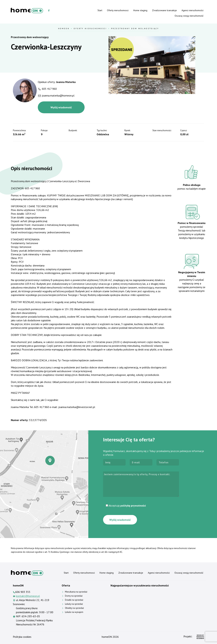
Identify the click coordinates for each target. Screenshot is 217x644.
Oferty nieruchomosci (118, 10)
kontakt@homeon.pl (28, 596)
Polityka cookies (22, 637)
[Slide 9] (149, 89)
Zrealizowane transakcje (164, 10)
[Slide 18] (177, 89)
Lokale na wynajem (74, 612)
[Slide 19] (181, 89)
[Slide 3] (130, 89)
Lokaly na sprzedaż (74, 604)
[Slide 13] (161, 89)
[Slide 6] (139, 89)
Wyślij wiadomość (61, 107)
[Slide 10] (152, 89)
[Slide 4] (133, 89)
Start (100, 10)
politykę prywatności (133, 506)
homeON (107, 637)
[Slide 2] (126, 89)
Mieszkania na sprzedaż (76, 592)
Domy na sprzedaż (74, 596)
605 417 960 (49, 89)
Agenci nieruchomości (193, 10)
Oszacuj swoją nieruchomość (189, 16)
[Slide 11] (155, 89)
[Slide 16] (171, 89)
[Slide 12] (158, 89)
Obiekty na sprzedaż (74, 608)
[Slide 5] (136, 89)
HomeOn (64, 28)
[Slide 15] (168, 89)
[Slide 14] (165, 89)
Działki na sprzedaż (74, 600)
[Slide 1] (123, 89)
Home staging (140, 10)
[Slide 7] (142, 89)
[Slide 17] (174, 89)
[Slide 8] (146, 89)
